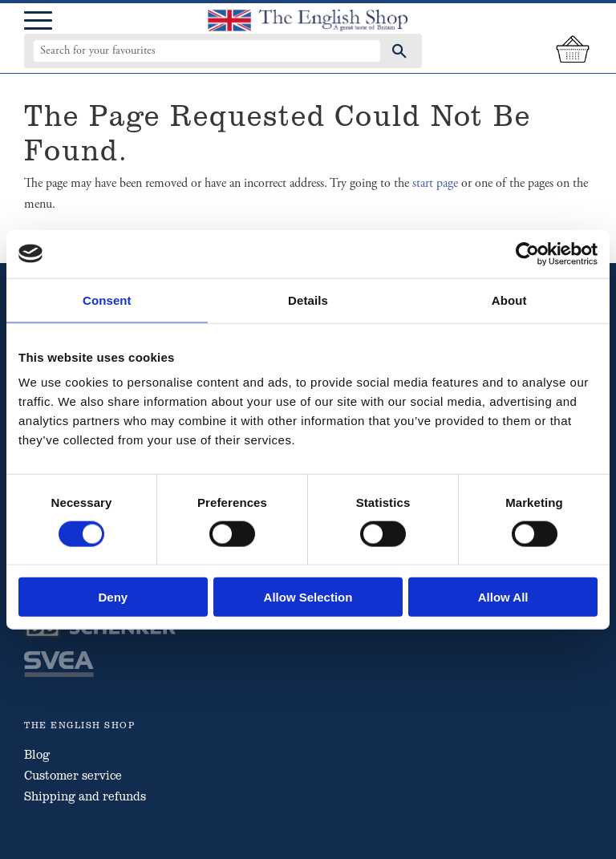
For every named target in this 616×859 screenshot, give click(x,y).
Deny (113, 597)
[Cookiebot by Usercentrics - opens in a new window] (527, 253)
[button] (38, 21)
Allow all (503, 597)
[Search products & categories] (207, 51)
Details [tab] (308, 300)
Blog (37, 754)
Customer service (73, 775)
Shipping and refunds (85, 796)
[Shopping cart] (573, 51)
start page (435, 183)
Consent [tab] (107, 300)
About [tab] (509, 300)
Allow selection (308, 597)
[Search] (399, 51)
